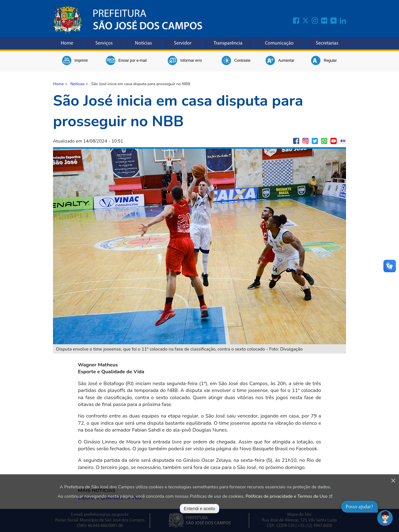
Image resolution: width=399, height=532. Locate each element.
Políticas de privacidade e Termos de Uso (287, 496)
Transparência (228, 43)
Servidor (183, 43)
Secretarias (327, 43)
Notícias (143, 43)
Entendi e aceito (199, 509)
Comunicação (279, 43)
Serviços (104, 43)
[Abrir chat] (385, 518)
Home (67, 43)
